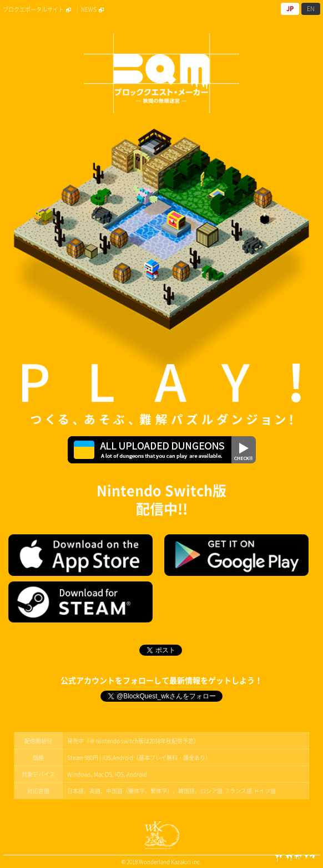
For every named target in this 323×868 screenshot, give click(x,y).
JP (290, 9)
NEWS (94, 9)
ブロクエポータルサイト (38, 9)
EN (311, 9)
